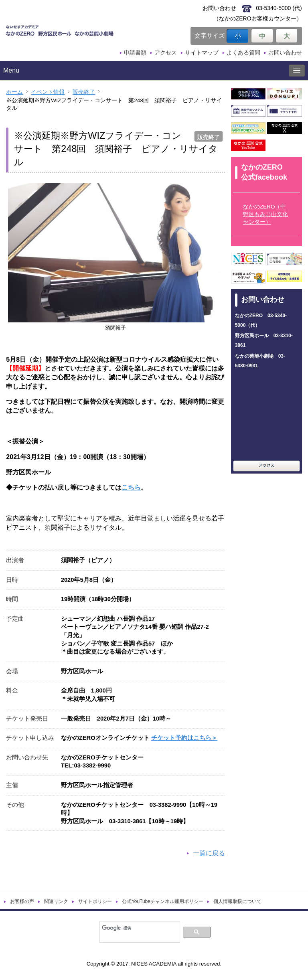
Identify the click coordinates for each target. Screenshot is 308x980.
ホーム (14, 92)
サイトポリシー (95, 901)
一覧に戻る (209, 853)
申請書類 (135, 53)
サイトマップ (202, 53)
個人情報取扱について (237, 901)
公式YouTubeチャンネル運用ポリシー (163, 901)
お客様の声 (22, 901)
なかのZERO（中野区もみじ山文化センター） (265, 214)
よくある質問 (243, 53)
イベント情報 (48, 92)
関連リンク (56, 901)
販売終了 (84, 92)
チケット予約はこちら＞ (184, 738)
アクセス (166, 53)
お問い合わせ (285, 53)
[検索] (139, 928)
